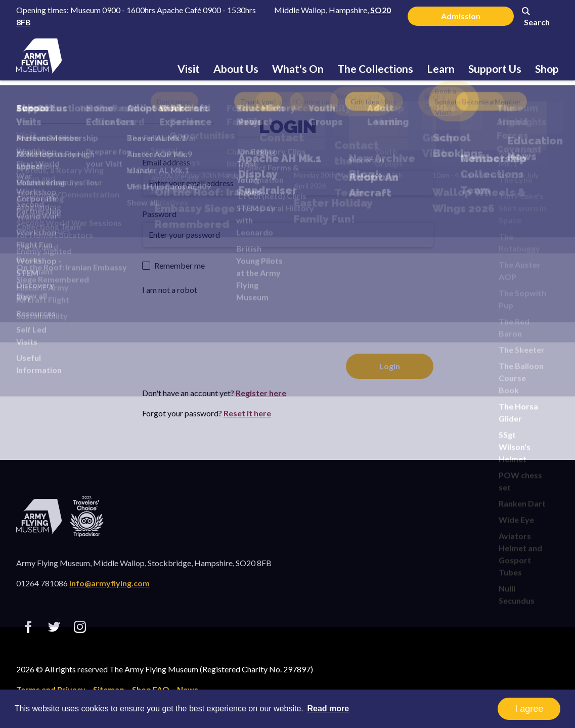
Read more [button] (328, 709)
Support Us (495, 69)
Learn (441, 69)
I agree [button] (529, 709)
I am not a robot (170, 290)
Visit (189, 69)
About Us (236, 69)
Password (159, 214)
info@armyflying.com (109, 583)
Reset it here (247, 413)
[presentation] (219, 318)
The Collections (375, 69)
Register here (261, 393)
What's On (298, 69)
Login (288, 126)
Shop (547, 69)
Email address (166, 162)
